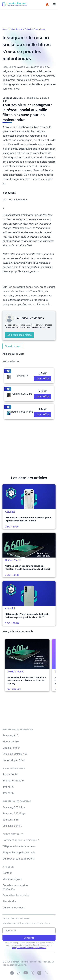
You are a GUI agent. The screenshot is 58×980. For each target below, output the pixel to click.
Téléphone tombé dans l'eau (19, 846)
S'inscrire (29, 938)
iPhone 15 (8, 793)
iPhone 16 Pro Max (13, 781)
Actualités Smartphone (35, 29)
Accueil (6, 29)
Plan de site (9, 901)
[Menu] (54, 4)
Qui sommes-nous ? (14, 908)
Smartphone (17, 29)
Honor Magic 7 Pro (14, 760)
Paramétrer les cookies (16, 895)
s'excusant (9, 193)
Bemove (22, 965)
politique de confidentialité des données (29, 948)
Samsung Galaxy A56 (15, 754)
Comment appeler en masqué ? (21, 840)
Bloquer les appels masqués (19, 852)
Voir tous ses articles (19, 335)
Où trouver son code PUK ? (18, 859)
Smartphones (13, 346)
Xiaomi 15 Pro (11, 742)
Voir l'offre (43, 378)
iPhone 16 (8, 787)
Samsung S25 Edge (14, 813)
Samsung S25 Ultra (14, 807)
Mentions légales (12, 879)
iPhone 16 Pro (11, 774)
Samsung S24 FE (12, 826)
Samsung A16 (10, 735)
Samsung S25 (11, 820)
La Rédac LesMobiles (14, 98)
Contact (7, 873)
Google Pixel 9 (11, 748)
